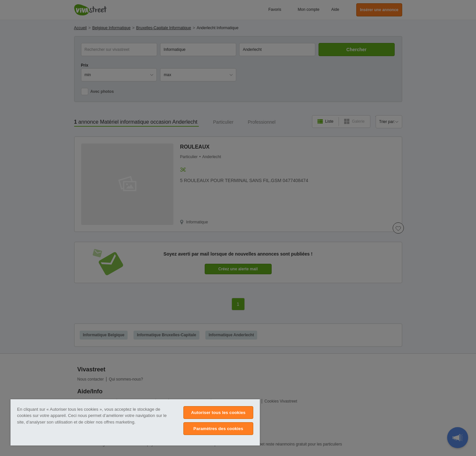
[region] (135, 422)
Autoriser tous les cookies (218, 413)
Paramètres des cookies (218, 429)
